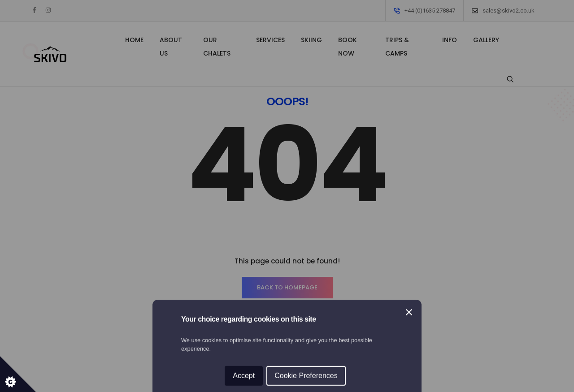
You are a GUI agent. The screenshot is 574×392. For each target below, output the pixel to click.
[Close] (409, 155)
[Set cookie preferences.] (18, 374)
